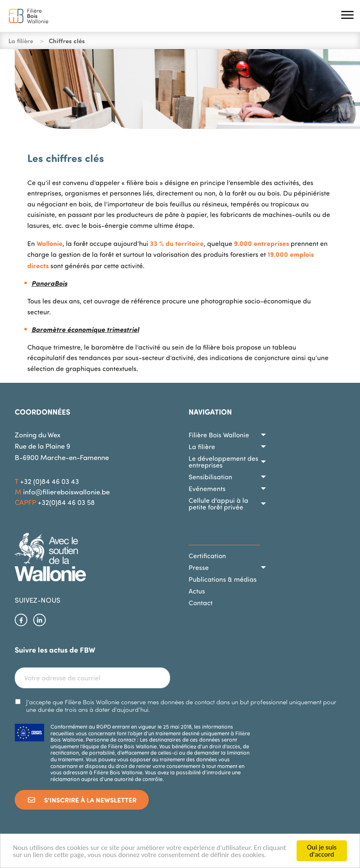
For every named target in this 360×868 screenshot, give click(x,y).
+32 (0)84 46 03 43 (50, 481)
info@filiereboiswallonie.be (66, 492)
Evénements (207, 489)
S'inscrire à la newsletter (82, 800)
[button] (347, 16)
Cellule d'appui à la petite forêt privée (218, 504)
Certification (207, 556)
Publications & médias (223, 579)
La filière (202, 447)
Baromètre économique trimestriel (85, 329)
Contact (201, 603)
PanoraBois (49, 283)
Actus (197, 591)
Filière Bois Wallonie (219, 435)
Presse (199, 567)
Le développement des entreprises (223, 462)
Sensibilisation (210, 477)
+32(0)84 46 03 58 (66, 502)
